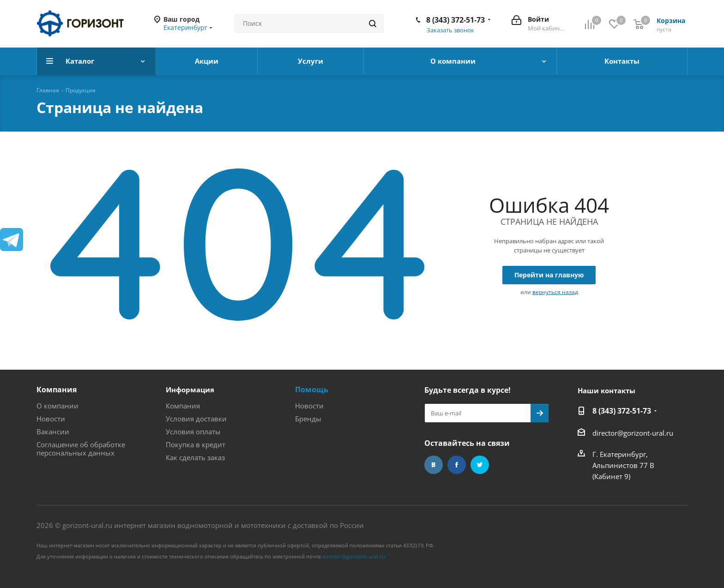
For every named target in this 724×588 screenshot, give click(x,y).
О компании (57, 406)
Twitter (480, 465)
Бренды (308, 419)
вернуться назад (555, 292)
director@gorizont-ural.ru (633, 433)
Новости (51, 419)
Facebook (457, 465)
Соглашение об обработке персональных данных (81, 449)
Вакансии (53, 432)
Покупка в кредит (196, 444)
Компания (57, 390)
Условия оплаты (193, 432)
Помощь (312, 390)
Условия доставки (196, 419)
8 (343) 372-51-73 (456, 20)
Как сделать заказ (195, 457)
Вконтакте (434, 465)
